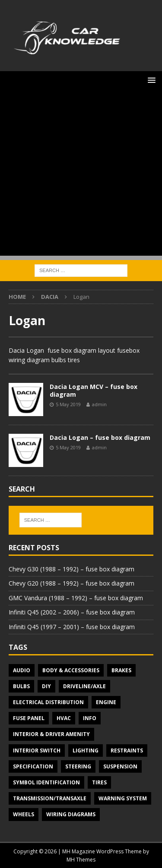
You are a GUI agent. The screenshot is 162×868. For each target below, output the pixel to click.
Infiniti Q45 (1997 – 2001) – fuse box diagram (72, 627)
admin (99, 404)
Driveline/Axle (84, 686)
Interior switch (37, 750)
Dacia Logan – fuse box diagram (100, 437)
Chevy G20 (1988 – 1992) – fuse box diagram (71, 583)
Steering (78, 766)
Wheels (24, 814)
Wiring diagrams (71, 814)
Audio (22, 670)
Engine (106, 702)
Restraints (127, 750)
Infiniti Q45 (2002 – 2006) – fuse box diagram (72, 612)
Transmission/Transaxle (50, 798)
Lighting (86, 750)
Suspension (120, 766)
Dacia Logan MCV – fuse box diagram (94, 390)
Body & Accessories (71, 670)
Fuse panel (29, 718)
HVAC (64, 718)
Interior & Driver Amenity (51, 734)
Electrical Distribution (48, 702)
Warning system (123, 798)
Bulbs (21, 686)
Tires (99, 782)
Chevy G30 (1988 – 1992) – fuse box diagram (71, 569)
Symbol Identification (46, 782)
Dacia (50, 297)
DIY (46, 686)
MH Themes (81, 860)
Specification (33, 766)
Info (90, 718)
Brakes (121, 670)
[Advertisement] (81, 175)
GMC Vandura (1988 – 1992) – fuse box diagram (76, 598)
